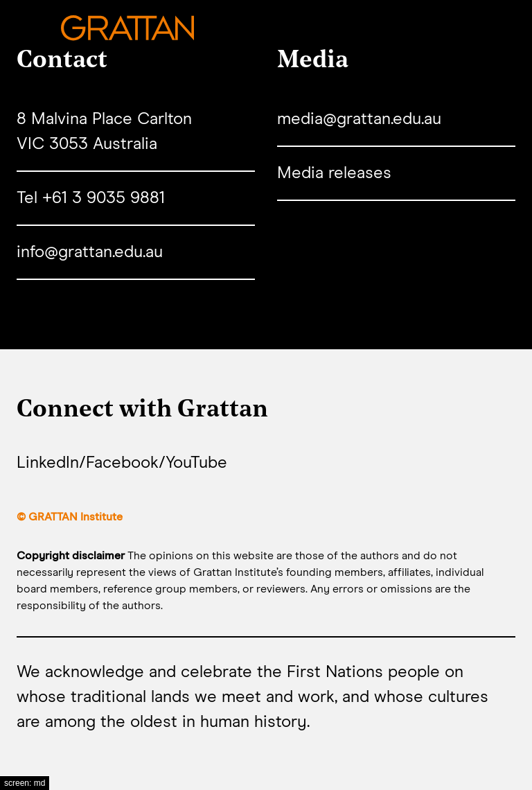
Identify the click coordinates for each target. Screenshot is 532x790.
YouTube (196, 463)
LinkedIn (48, 463)
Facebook (122, 463)
